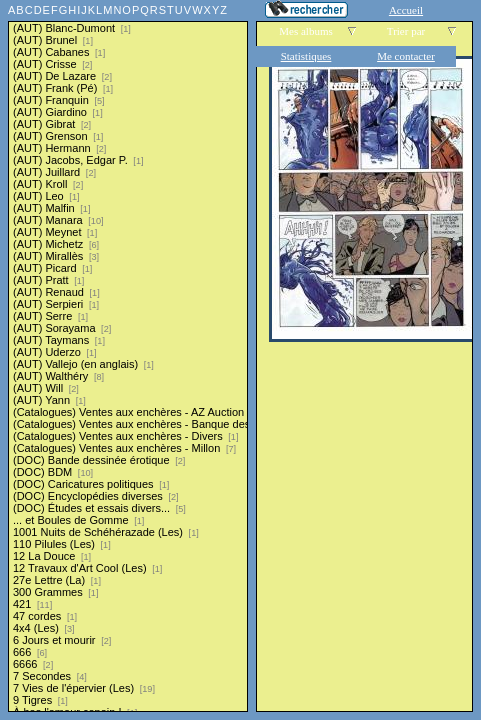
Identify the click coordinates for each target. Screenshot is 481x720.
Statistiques (306, 56)
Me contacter (406, 56)
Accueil (406, 10)
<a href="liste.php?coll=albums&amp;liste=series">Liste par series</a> (128, 356)
